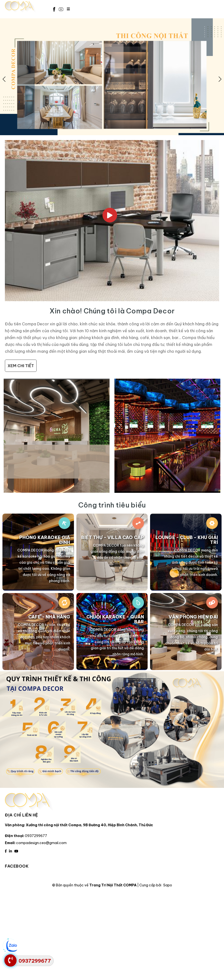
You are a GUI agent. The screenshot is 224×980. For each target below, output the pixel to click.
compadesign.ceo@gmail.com (41, 843)
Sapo (168, 885)
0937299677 (36, 836)
